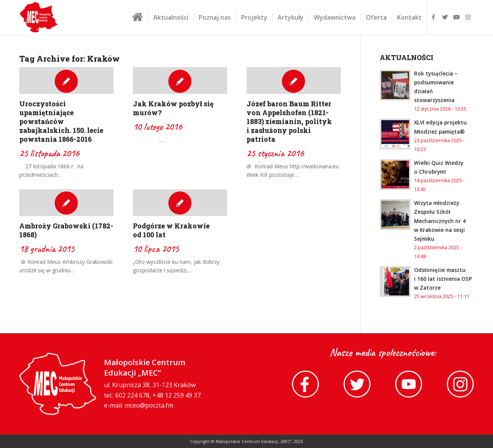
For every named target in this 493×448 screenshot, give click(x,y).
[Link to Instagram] (468, 17)
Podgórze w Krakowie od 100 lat (171, 230)
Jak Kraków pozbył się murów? (173, 108)
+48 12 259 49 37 (177, 396)
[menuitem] (138, 20)
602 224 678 (132, 396)
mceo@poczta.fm (149, 406)
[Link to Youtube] (456, 17)
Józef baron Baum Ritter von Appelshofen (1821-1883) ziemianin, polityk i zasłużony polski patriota (289, 122)
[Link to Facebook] (433, 17)
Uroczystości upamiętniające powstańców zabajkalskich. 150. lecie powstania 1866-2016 (61, 122)
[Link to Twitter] (445, 17)
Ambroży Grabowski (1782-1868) (66, 230)
